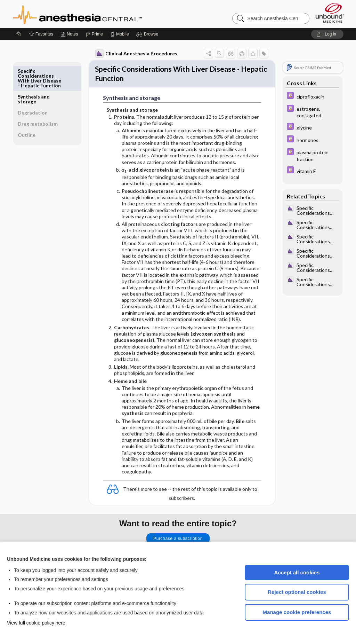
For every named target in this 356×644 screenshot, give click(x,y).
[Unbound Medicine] (330, 13)
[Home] (19, 34)
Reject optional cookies (297, 592)
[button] (148, 34)
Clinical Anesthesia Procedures (133, 54)
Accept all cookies (297, 572)
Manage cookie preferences (297, 612)
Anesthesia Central (99, 14)
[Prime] (94, 34)
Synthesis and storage (36, 73)
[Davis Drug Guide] (310, 96)
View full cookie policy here (36, 623)
